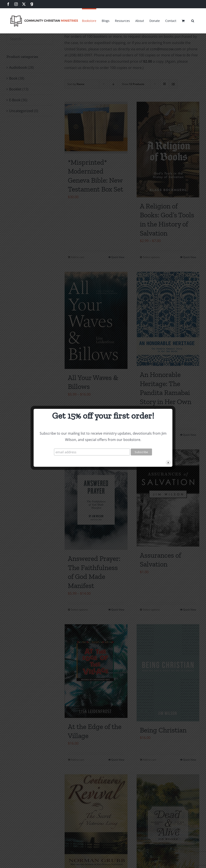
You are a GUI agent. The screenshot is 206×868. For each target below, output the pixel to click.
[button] (193, 20)
